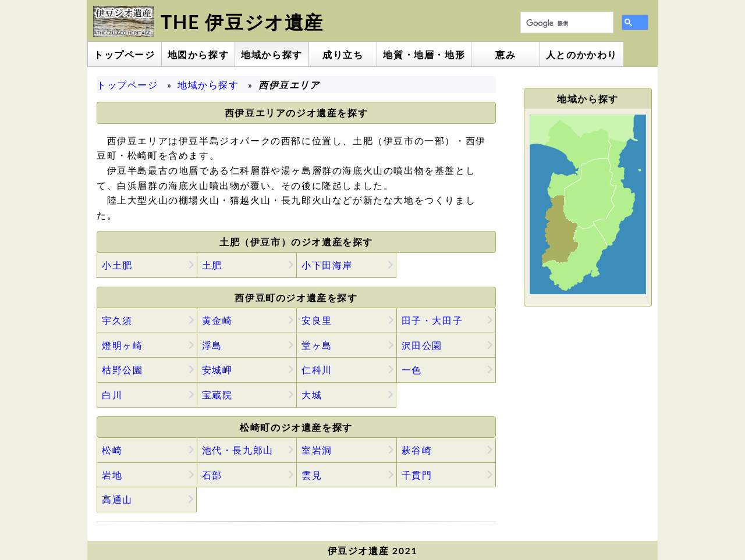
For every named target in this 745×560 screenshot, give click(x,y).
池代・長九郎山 (238, 450)
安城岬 (217, 370)
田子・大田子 (432, 320)
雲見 (312, 475)
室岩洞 (317, 450)
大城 (312, 395)
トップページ (127, 85)
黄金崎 (217, 320)
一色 (412, 370)
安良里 (317, 320)
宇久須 (117, 320)
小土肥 (117, 265)
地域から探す (208, 85)
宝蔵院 (217, 395)
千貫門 (417, 475)
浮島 (212, 345)
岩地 (112, 475)
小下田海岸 (327, 265)
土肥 (212, 265)
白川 (112, 395)
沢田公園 (422, 345)
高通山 (117, 499)
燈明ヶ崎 (122, 345)
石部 (212, 475)
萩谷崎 (417, 450)
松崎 (112, 450)
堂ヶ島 (317, 345)
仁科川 (317, 370)
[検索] (566, 24)
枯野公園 (122, 370)
